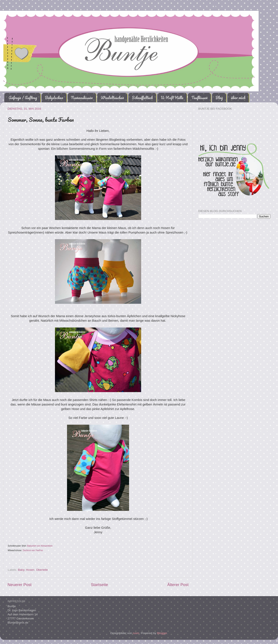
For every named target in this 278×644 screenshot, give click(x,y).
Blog (219, 98)
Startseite (99, 585)
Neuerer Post (20, 585)
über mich (238, 98)
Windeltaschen (112, 98)
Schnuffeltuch (142, 98)
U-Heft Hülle (172, 98)
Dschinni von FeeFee (33, 550)
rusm (136, 633)
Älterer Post (178, 585)
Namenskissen (82, 98)
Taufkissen (199, 98)
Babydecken (54, 98)
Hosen (30, 570)
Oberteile (42, 570)
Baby (21, 570)
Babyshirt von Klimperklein (40, 546)
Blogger (162, 633)
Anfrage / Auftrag (23, 98)
